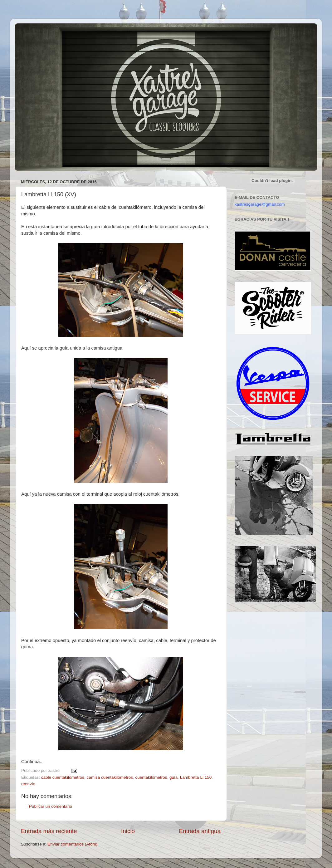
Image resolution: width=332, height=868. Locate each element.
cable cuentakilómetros (63, 777)
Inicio (128, 831)
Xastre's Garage (33, 32)
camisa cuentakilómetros (110, 777)
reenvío (28, 784)
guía (173, 777)
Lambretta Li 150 (196, 777)
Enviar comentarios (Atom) (73, 844)
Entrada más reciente (49, 831)
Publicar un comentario (51, 806)
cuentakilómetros (151, 777)
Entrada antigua (200, 831)
